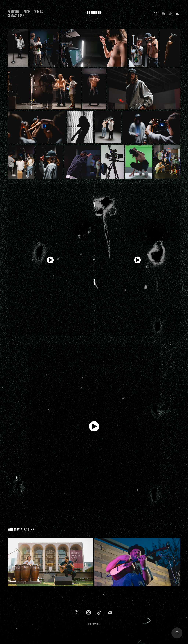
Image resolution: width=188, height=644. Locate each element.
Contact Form (16, 16)
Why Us (39, 12)
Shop (27, 12)
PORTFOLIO (13, 12)
